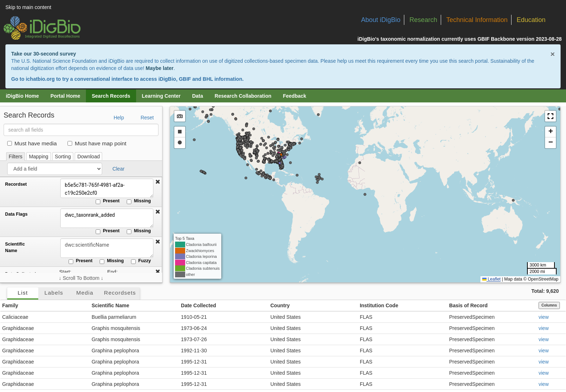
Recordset (16, 184)
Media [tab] (85, 293)
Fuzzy (141, 261)
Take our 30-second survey (43, 54)
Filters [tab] (16, 157)
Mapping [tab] (39, 157)
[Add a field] (55, 169)
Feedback (295, 96)
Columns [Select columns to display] (549, 305)
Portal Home (65, 96)
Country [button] (280, 305)
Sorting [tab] (63, 157)
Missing (139, 201)
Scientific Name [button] (110, 305)
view (544, 317)
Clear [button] (118, 169)
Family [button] (10, 305)
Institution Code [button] (379, 305)
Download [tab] (88, 157)
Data (197, 96)
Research (423, 20)
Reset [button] (147, 118)
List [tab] (23, 293)
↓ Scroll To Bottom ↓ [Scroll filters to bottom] (81, 278)
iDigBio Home (22, 96)
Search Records (111, 96)
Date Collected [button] (198, 305)
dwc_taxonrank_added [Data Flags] (106, 218)
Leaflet (491, 279)
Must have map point (97, 143)
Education (531, 20)
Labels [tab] (54, 293)
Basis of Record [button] (468, 305)
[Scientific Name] (106, 248)
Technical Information (477, 20)
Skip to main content (28, 7)
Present (108, 201)
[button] (158, 182)
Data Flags (16, 214)
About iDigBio (381, 20)
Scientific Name (15, 247)
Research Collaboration (243, 96)
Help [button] (119, 118)
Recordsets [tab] (120, 293)
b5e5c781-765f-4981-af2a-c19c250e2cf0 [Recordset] (106, 188)
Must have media (32, 143)
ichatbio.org (40, 79)
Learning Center (161, 96)
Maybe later (160, 68)
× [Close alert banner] (553, 54)
